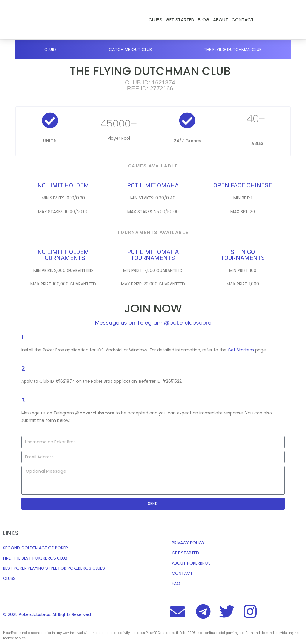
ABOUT (221, 20)
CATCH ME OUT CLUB (130, 50)
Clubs (155, 20)
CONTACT (243, 20)
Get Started (180, 20)
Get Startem (241, 350)
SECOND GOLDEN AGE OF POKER (35, 548)
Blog (204, 20)
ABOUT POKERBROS (191, 563)
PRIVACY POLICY (188, 543)
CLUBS (9, 578)
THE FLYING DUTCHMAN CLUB (233, 50)
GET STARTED (185, 553)
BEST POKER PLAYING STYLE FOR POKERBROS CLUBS (54, 568)
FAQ (176, 583)
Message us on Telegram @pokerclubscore (153, 323)
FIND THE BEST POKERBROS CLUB (35, 558)
